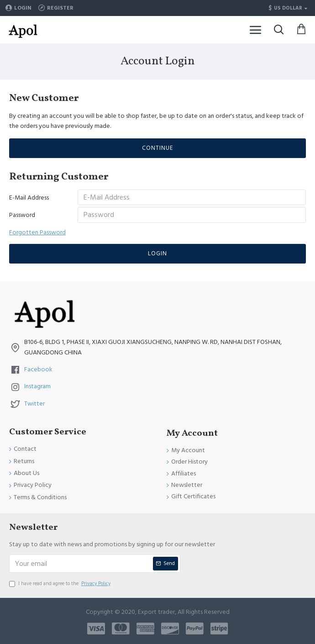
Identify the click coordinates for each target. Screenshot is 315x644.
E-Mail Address (29, 198)
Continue (157, 148)
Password (22, 220)
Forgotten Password (37, 238)
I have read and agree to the (60, 584)
